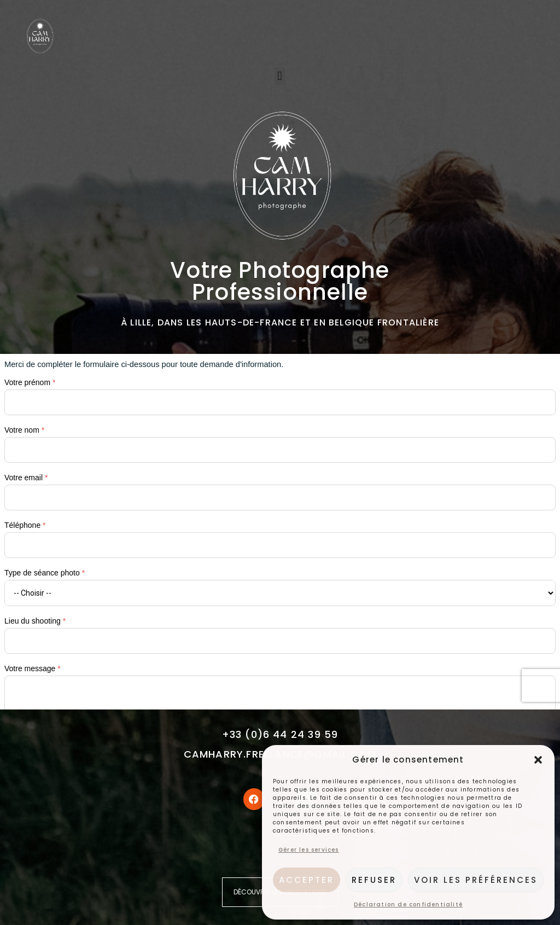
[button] (538, 760)
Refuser (374, 880)
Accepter (307, 880)
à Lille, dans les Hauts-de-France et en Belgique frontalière (280, 322)
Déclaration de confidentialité (408, 904)
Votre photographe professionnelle (280, 281)
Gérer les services (309, 850)
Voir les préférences (476, 880)
